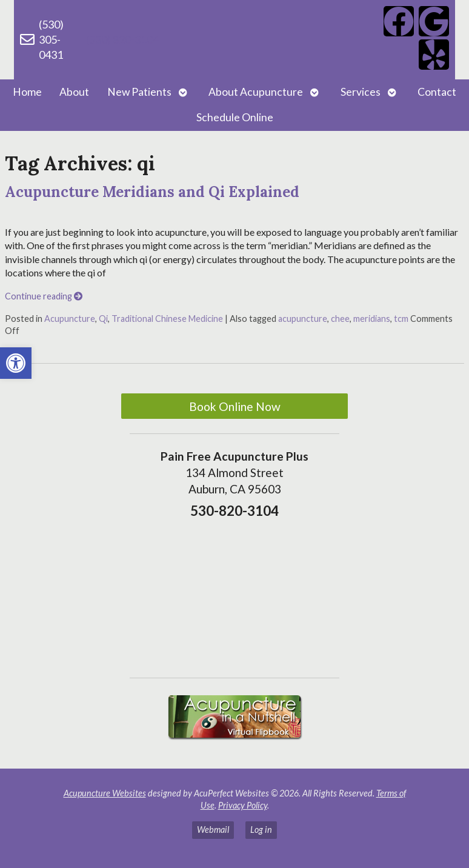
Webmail (213, 830)
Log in (261, 830)
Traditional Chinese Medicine (167, 319)
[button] (16, 363)
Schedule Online (235, 117)
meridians (372, 319)
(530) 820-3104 (122, 39)
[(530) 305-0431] (27, 39)
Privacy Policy (243, 805)
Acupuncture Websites (105, 793)
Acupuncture (70, 319)
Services (361, 92)
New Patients (139, 92)
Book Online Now (235, 406)
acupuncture (303, 319)
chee (340, 319)
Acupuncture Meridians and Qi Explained (152, 192)
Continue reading (44, 296)
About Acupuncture (256, 92)
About (74, 92)
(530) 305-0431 (51, 39)
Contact (437, 92)
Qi (103, 319)
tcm (401, 319)
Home (27, 92)
